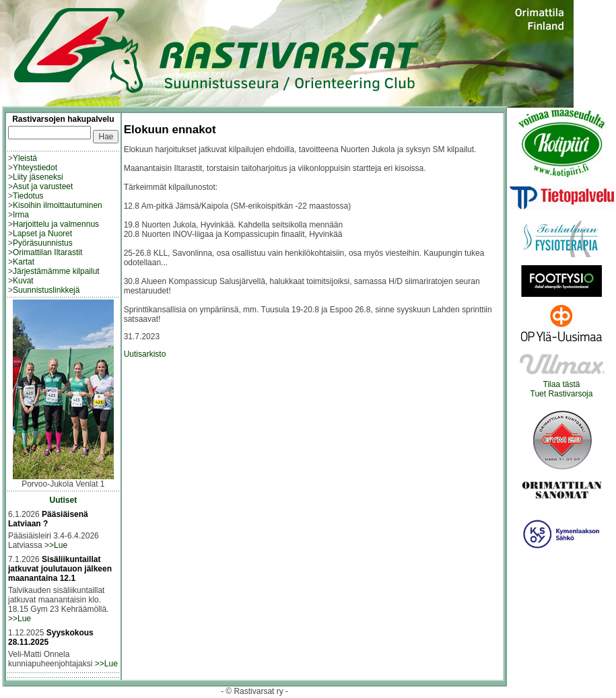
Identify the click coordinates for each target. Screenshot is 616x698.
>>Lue (56, 545)
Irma (21, 215)
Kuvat (23, 281)
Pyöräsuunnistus (43, 243)
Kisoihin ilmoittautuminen (58, 205)
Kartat (24, 262)
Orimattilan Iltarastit (47, 252)
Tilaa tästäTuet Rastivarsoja (562, 385)
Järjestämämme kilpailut (56, 271)
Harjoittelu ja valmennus (56, 224)
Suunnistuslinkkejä (46, 290)
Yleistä (25, 158)
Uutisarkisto (145, 354)
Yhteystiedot (35, 168)
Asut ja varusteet (43, 186)
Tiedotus (28, 196)
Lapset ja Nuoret (42, 234)
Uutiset (64, 500)
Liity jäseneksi (38, 177)
